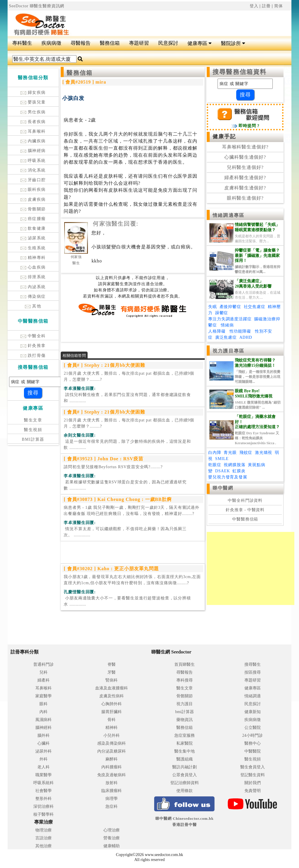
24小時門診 (253, 735)
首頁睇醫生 (185, 664)
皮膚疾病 (33, 199)
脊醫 (112, 664)
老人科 (44, 767)
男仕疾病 (33, 112)
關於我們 (253, 783)
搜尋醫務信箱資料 (240, 72)
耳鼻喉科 (33, 131)
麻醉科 (112, 759)
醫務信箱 (110, 43)
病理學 (112, 799)
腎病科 (112, 680)
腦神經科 (44, 728)
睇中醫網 (223, 488)
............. (127, 398)
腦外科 (44, 735)
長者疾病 (33, 122)
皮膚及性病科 (112, 696)
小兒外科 (112, 735)
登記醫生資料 (253, 775)
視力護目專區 (228, 351)
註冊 (266, 6)
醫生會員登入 (253, 767)
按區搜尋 (253, 672)
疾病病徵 (51, 43)
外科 (44, 759)
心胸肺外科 (112, 704)
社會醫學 (44, 791)
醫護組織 (185, 759)
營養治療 (112, 838)
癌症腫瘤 (33, 219)
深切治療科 (44, 806)
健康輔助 (112, 846)
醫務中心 (253, 743)
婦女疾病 (33, 92)
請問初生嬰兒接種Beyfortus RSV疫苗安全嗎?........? (113, 467)
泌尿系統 (33, 238)
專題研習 (139, 43)
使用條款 (185, 791)
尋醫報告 (81, 43)
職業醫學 (44, 775)
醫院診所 (233, 43)
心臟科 (44, 743)
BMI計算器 (33, 439)
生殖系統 (33, 248)
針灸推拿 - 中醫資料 (245, 510)
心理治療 (112, 830)
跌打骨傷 (33, 356)
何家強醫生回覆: (115, 224)
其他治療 (44, 846)
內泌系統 (33, 287)
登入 (254, 6)
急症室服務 (185, 735)
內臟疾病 (33, 141)
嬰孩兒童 (33, 102)
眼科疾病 (33, 190)
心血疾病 (33, 267)
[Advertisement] (173, 21)
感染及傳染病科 (112, 743)
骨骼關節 (33, 209)
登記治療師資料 (185, 783)
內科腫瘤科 (112, 767)
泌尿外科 (44, 751)
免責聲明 (253, 791)
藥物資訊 (185, 720)
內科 (44, 712)
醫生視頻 (33, 430)
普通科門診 (44, 664)
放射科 (112, 783)
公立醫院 (253, 728)
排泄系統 (33, 277)
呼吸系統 (33, 161)
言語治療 (44, 838)
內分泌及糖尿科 (112, 751)
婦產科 (44, 680)
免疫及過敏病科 (112, 775)
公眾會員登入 (185, 775)
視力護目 (185, 704)
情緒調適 (253, 696)
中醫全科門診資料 (245, 500)
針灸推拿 (33, 346)
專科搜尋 (185, 680)
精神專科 (33, 258)
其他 (33, 306)
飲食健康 (33, 228)
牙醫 (112, 672)
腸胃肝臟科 (112, 712)
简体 (279, 6)
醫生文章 (33, 420)
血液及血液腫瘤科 (112, 688)
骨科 (112, 720)
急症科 (112, 806)
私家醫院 (185, 743)
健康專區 (200, 43)
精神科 (112, 728)
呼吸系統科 (44, 783)
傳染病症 (33, 296)
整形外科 (44, 799)
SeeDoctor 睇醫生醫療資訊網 (37, 6)
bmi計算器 (185, 712)
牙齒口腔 (33, 180)
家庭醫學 (44, 696)
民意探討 (168, 43)
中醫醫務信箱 (245, 519)
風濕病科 (44, 720)
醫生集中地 (185, 751)
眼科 (44, 704)
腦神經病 (33, 151)
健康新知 (253, 712)
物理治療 (44, 830)
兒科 (44, 672)
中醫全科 (33, 336)
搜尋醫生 (253, 664)
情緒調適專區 (228, 215)
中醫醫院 (253, 751)
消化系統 (33, 170)
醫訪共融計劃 (185, 767)
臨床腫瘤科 (112, 791)
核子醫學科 (44, 814)
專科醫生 (22, 43)
